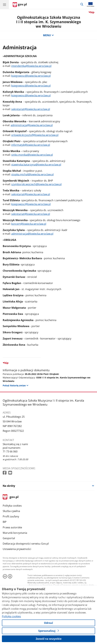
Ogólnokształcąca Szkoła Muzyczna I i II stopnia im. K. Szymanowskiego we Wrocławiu (49, 22)
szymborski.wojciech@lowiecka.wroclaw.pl (36, 184)
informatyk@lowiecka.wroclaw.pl (31, 145)
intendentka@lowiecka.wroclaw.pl (31, 66)
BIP (5, 522)
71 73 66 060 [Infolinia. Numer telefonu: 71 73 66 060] (10, 451)
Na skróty (9, 486)
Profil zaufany (11, 516)
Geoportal (9, 538)
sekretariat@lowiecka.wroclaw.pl (31, 109)
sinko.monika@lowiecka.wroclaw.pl (32, 155)
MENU (48, 35)
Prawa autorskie (12, 527)
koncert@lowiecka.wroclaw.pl (29, 224)
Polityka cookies (12, 506)
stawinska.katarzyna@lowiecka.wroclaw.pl (36, 165)
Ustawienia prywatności (17, 549)
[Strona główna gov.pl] (20, 5)
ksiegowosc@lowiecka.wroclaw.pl (31, 76)
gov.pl (11, 497)
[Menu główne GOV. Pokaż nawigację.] (4, 4)
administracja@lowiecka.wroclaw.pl (32, 125)
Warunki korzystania (15, 533)
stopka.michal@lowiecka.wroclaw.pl (32, 174)
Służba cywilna (11, 511)
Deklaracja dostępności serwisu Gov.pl (26, 544)
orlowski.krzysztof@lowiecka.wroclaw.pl (35, 135)
